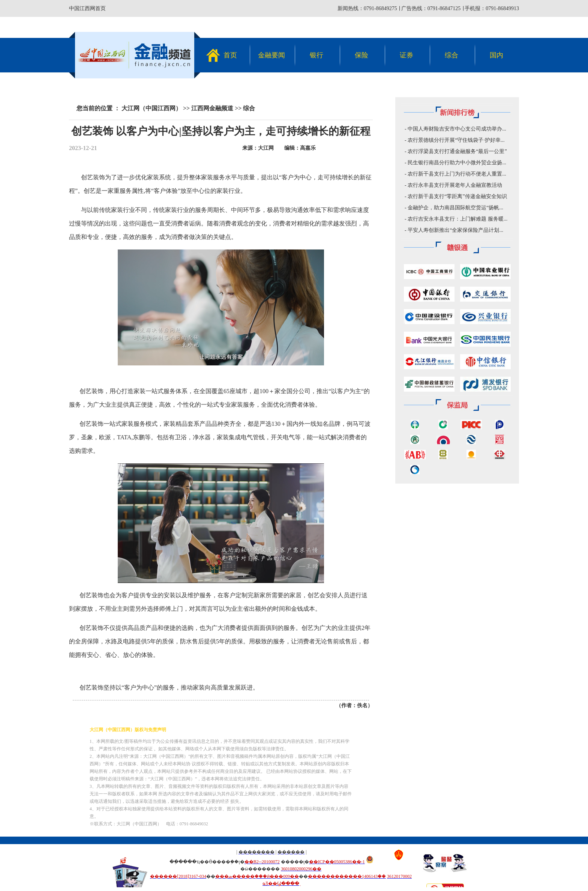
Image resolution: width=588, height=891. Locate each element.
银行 (316, 55)
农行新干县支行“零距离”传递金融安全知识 (457, 196)
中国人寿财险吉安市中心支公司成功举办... (457, 129)
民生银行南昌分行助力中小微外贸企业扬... (457, 163)
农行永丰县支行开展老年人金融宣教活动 (455, 185)
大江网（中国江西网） (151, 108)
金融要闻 (271, 55)
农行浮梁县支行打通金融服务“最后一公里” (457, 151)
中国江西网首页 (87, 8)
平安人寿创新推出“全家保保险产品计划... (455, 230)
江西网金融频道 (212, 108)
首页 (230, 55)
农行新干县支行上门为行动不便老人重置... (457, 174)
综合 (451, 55)
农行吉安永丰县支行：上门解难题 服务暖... (457, 219)
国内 (496, 55)
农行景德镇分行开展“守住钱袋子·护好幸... (456, 140)
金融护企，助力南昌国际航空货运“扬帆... (455, 208)
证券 (406, 55)
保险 (361, 55)
